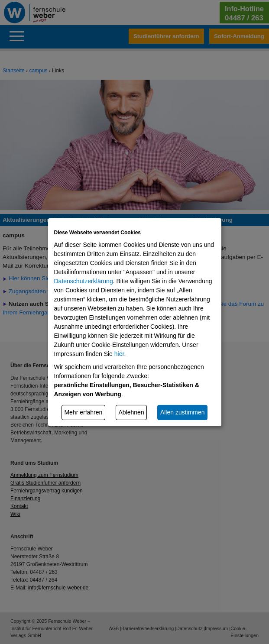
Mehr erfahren (83, 412)
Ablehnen (131, 412)
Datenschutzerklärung (84, 281)
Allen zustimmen (183, 412)
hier (119, 354)
